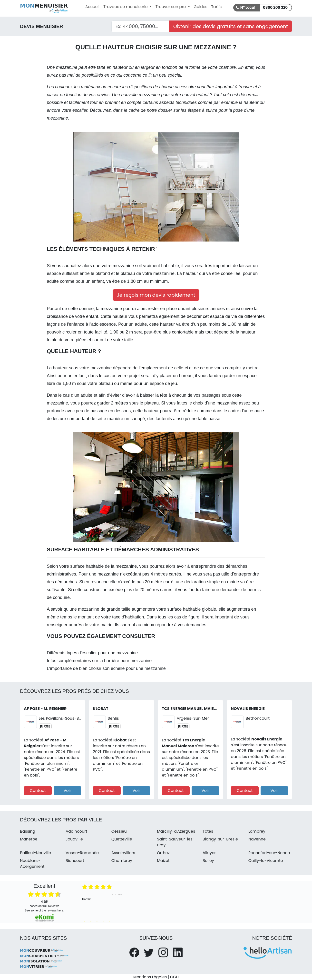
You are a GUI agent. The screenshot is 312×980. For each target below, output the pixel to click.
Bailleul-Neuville (35, 853)
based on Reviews (44, 904)
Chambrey (122, 861)
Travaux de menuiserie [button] (126, 7)
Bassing (28, 831)
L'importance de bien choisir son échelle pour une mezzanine (106, 668)
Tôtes (208, 831)
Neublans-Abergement (32, 864)
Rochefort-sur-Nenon (269, 853)
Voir (67, 791)
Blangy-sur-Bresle (220, 839)
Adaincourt (76, 831)
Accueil (92, 7)
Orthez (163, 853)
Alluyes (209, 853)
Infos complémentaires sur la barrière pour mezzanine (99, 661)
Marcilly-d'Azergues (176, 831)
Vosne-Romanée (82, 853)
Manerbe (29, 839)
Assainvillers (123, 853)
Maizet (163, 861)
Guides (201, 7)
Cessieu (119, 831)
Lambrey (257, 831)
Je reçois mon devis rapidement (156, 295)
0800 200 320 (275, 7)
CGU (175, 977)
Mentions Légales (150, 977)
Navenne (257, 839)
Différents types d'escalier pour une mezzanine (92, 653)
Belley (208, 861)
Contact (38, 791)
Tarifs (216, 7)
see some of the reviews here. (44, 910)
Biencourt (75, 861)
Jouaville (74, 839)
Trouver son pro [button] (171, 7)
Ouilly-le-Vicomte (266, 861)
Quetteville (122, 839)
